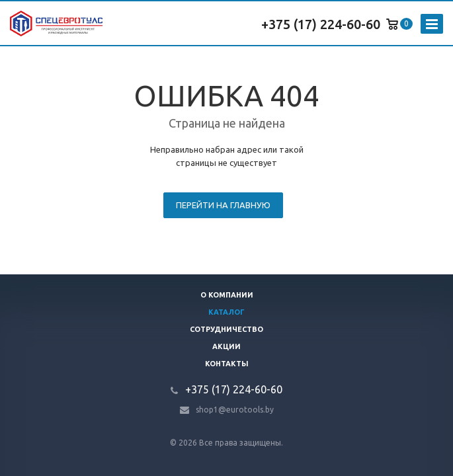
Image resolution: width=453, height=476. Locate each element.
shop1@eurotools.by (235, 410)
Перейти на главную (223, 205)
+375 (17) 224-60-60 (321, 24)
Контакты (227, 364)
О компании (227, 295)
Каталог (226, 312)
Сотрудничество (226, 329)
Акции (226, 346)
